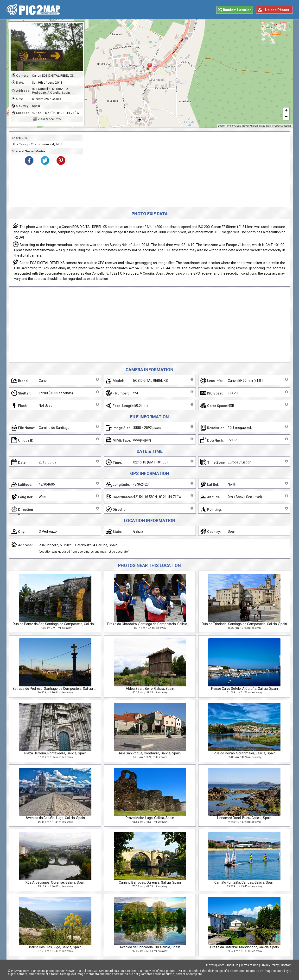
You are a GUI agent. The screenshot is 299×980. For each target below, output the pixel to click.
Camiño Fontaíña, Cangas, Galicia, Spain (244, 882)
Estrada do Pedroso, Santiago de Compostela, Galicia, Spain (58, 689)
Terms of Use (249, 965)
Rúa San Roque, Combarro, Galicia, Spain (150, 753)
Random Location (237, 10)
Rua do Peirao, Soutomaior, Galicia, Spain (245, 753)
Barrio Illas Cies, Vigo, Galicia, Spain (55, 947)
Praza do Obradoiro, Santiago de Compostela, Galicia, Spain (152, 624)
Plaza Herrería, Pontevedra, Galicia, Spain (55, 753)
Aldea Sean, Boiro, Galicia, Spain (150, 689)
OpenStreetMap (283, 126)
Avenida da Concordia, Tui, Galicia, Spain (150, 947)
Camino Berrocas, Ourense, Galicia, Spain (150, 882)
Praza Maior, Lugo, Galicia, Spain (150, 818)
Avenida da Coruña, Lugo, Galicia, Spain (55, 818)
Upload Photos (277, 10)
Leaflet (222, 126)
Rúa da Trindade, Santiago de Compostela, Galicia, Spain (244, 624)
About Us (232, 965)
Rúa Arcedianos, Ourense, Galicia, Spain (55, 882)
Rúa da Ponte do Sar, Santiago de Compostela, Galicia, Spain (58, 624)
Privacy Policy (270, 965)
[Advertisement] (185, 169)
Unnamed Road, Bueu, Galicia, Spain (244, 818)
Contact (286, 965)
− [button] (286, 117)
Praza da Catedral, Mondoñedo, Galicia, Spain (245, 947)
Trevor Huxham (250, 126)
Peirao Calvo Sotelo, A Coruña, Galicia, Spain (245, 689)
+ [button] (286, 111)
